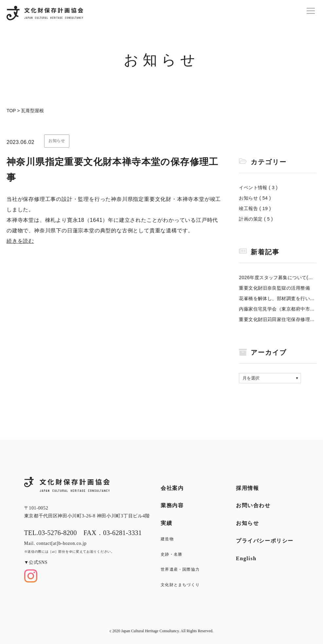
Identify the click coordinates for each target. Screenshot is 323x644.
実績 (166, 523)
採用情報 (247, 488)
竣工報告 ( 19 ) (255, 208)
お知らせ (247, 523)
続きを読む (20, 241)
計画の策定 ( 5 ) (256, 219)
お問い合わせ (253, 505)
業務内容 (172, 505)
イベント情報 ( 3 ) (258, 188)
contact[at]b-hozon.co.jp (62, 543)
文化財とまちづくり (180, 585)
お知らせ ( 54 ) (255, 198)
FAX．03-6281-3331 (113, 533)
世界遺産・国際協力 (180, 569)
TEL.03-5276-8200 (51, 533)
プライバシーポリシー (265, 541)
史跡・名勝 (171, 554)
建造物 (167, 539)
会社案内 (172, 488)
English (246, 558)
